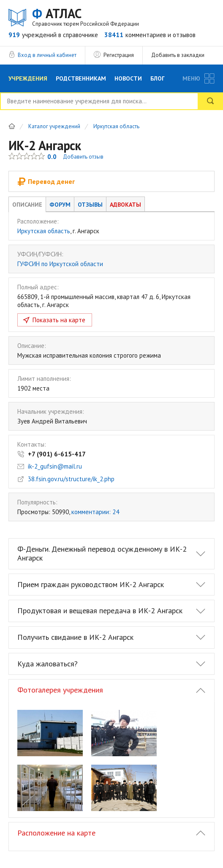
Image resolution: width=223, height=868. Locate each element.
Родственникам (81, 78)
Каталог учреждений (54, 127)
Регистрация (119, 55)
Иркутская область (116, 127)
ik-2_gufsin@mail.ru (55, 466)
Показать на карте (59, 320)
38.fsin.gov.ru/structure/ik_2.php (71, 479)
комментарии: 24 (95, 512)
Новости (128, 78)
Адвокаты (125, 205)
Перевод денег (46, 181)
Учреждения (28, 78)
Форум (60, 205)
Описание (27, 205)
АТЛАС (86, 17)
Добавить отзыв (83, 157)
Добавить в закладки (178, 55)
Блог (158, 78)
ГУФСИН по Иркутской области (60, 264)
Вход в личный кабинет (47, 55)
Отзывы (90, 205)
